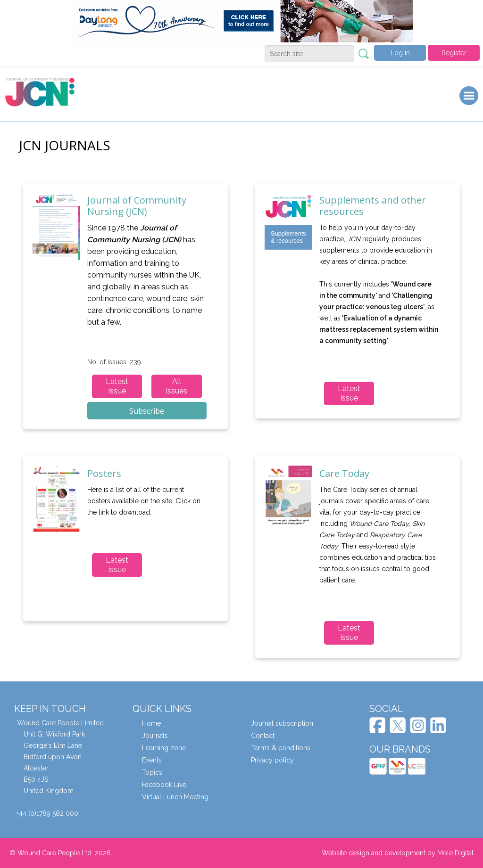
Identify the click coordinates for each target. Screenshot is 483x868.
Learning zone (164, 748)
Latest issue (117, 386)
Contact (263, 736)
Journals (155, 736)
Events (152, 760)
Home (151, 723)
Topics (152, 772)
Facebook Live (164, 785)
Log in (400, 53)
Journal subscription (282, 723)
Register (454, 53)
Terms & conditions (281, 748)
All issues (177, 386)
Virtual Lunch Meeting (175, 797)
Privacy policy (272, 760)
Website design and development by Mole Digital (398, 853)
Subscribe (147, 411)
